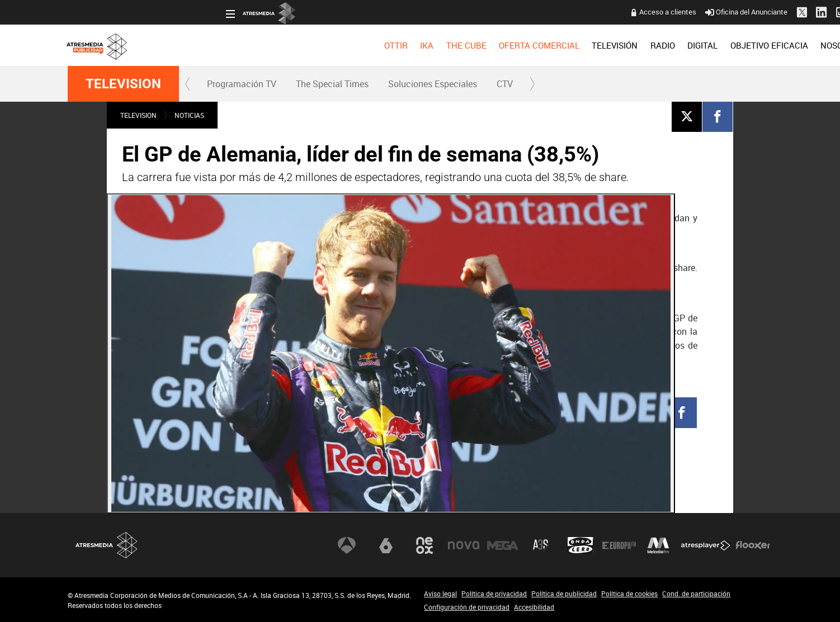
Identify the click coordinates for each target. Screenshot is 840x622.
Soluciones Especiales (433, 84)
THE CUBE (308, 45)
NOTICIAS (189, 115)
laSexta (386, 545)
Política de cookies (629, 593)
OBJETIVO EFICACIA (611, 45)
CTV (505, 84)
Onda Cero (581, 545)
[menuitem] (238, 45)
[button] (188, 84)
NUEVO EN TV (745, 45)
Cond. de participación (696, 593)
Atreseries (541, 545)
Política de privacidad (494, 593)
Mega (503, 545)
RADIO (504, 45)
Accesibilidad (534, 607)
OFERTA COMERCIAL (381, 45)
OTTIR (238, 45)
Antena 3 (347, 545)
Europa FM (619, 545)
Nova (464, 545)
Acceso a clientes (510, 12)
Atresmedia (107, 545)
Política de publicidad (564, 593)
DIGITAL (545, 45)
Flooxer (753, 545)
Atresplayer (706, 545)
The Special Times (332, 84)
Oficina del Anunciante (589, 12)
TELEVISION (123, 84)
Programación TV (242, 84)
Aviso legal (440, 593)
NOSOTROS (684, 45)
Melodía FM (658, 545)
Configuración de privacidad (467, 607)
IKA (269, 45)
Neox (424, 545)
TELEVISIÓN (457, 45)
